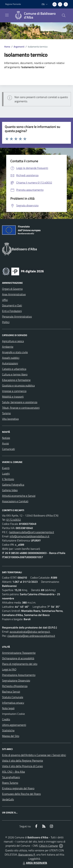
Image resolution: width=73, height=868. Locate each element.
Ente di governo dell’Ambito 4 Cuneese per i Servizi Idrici (34, 755)
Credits (6, 719)
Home (7, 47)
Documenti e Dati (12, 305)
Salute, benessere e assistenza (20, 402)
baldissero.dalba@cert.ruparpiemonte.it (32, 532)
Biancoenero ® (27, 854)
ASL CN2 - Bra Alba (13, 772)
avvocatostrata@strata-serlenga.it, (30, 632)
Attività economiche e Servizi (19, 496)
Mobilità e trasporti (13, 397)
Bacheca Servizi (11, 692)
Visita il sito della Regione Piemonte (23, 761)
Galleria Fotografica (13, 485)
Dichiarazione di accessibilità (18, 658)
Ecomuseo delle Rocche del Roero (21, 794)
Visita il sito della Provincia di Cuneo (22, 766)
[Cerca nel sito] (64, 15)
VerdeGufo (8, 799)
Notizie (6, 438)
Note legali (8, 708)
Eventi (6, 468)
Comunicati (8, 449)
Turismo (6, 413)
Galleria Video (10, 490)
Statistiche (8, 730)
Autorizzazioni (10, 363)
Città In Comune (48, 846)
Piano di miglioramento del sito (20, 664)
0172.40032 (14, 520)
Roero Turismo (10, 783)
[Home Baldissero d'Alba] (35, 15)
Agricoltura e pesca (13, 341)
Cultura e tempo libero (15, 374)
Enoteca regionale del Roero (18, 788)
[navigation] (7, 15)
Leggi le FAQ (9, 669)
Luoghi (6, 474)
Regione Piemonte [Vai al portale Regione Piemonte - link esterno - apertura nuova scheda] (13, 4)
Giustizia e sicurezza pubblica (18, 385)
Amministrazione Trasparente (19, 653)
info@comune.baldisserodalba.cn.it (30, 536)
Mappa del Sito (11, 736)
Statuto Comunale (13, 697)
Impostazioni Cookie (13, 714)
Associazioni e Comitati (15, 501)
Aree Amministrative (14, 294)
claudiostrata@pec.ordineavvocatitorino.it (31, 636)
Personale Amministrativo (17, 316)
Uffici (5, 300)
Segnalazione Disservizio (16, 680)
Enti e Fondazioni (12, 311)
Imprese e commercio (14, 391)
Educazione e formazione (16, 380)
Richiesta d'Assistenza (15, 686)
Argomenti (19, 47)
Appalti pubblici (11, 358)
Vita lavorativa (10, 419)
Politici (6, 322)
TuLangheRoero (11, 777)
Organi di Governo (12, 289)
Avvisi (5, 443)
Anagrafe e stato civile (15, 352)
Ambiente (8, 347)
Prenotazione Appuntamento (19, 675)
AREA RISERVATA (35, 863)
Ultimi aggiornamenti (14, 725)
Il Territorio (8, 479)
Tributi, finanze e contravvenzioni (21, 408)
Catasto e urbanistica (14, 369)
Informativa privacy (13, 703)
